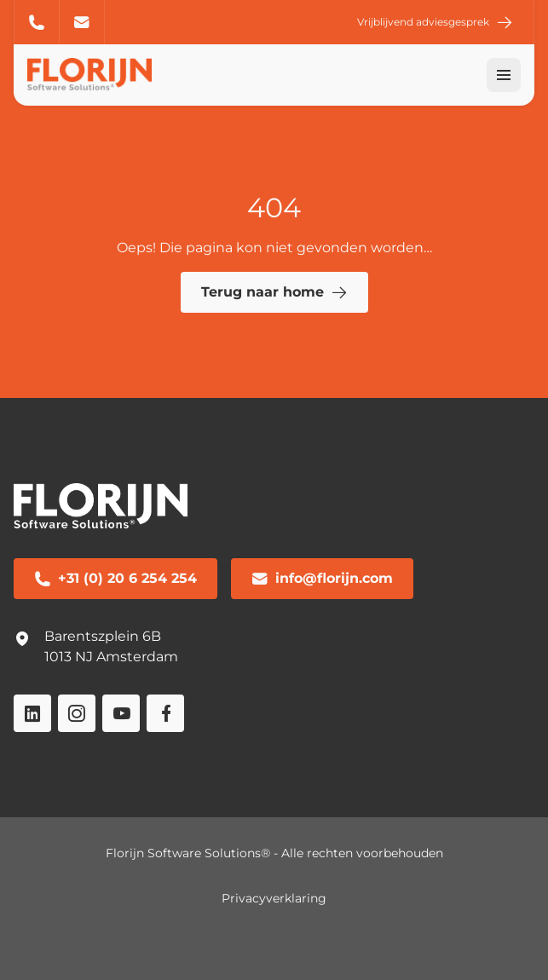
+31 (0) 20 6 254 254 (37, 22)
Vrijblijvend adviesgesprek (435, 22)
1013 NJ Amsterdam (111, 657)
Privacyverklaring (274, 898)
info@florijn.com (82, 22)
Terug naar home (274, 292)
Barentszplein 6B (103, 636)
